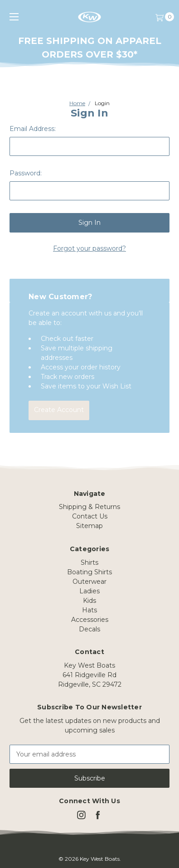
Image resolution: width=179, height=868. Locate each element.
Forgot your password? (89, 248)
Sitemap (89, 526)
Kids (89, 601)
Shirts (89, 563)
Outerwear (89, 582)
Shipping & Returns (89, 507)
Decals (89, 629)
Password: (26, 173)
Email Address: (33, 129)
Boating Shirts (89, 572)
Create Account (59, 410)
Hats (89, 610)
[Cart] (159, 17)
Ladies (89, 591)
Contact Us (90, 516)
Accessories (90, 620)
